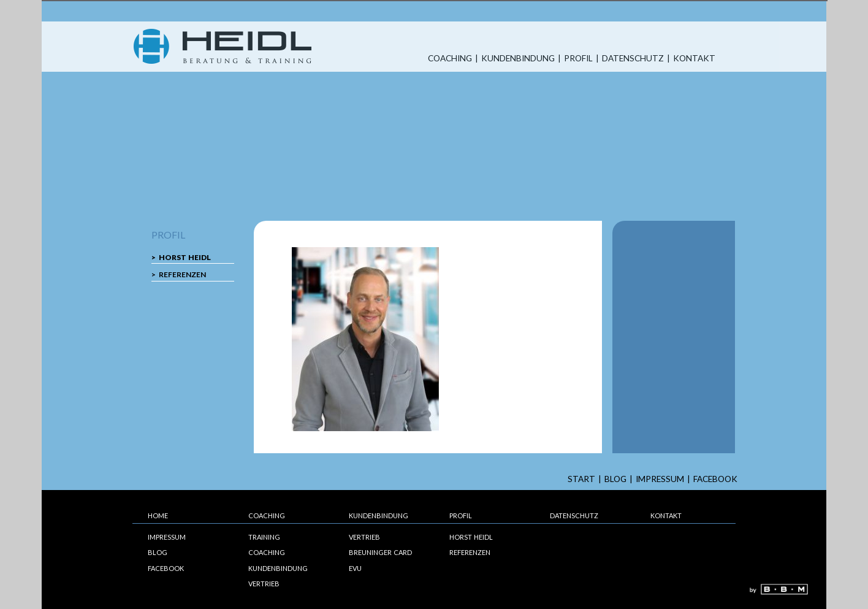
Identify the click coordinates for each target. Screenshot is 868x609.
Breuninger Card (380, 552)
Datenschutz (633, 59)
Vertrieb (264, 584)
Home (158, 515)
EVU (355, 568)
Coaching (450, 59)
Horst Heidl (185, 257)
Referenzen (182, 274)
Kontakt (694, 59)
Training (264, 537)
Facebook (715, 479)
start (581, 479)
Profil (578, 59)
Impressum (660, 479)
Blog (615, 479)
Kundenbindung (518, 59)
